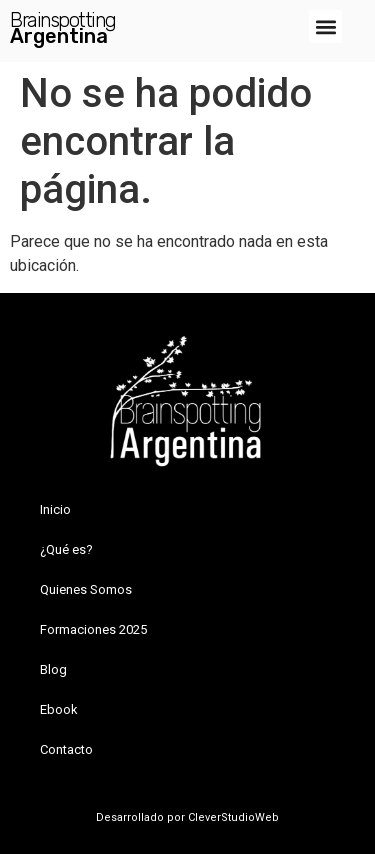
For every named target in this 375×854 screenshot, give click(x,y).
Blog (53, 669)
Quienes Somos (86, 589)
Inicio (55, 509)
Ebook (59, 709)
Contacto (66, 749)
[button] (325, 26)
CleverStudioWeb (232, 817)
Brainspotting (63, 20)
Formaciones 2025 (93, 629)
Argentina (59, 36)
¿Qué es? (66, 549)
